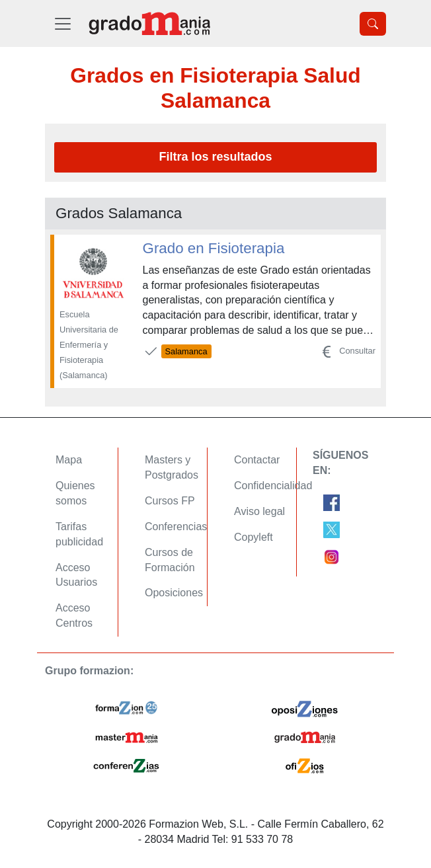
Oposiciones (174, 593)
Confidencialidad (273, 486)
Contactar (257, 460)
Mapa (69, 460)
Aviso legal (259, 511)
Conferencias (176, 527)
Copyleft (254, 537)
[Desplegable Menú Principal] (63, 23)
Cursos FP (170, 501)
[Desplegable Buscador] (373, 24)
